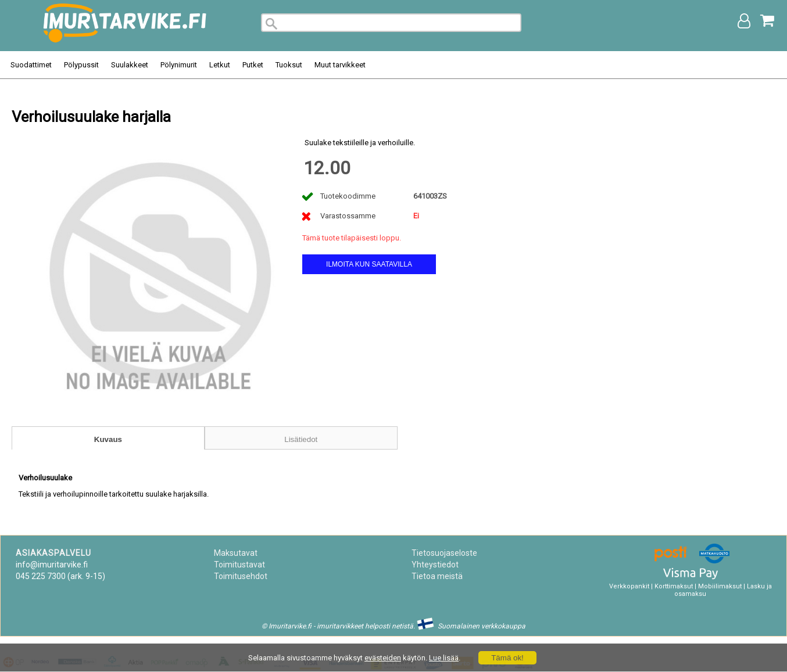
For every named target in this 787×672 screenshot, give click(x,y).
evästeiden (383, 658)
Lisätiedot (301, 439)
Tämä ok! (507, 658)
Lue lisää (444, 658)
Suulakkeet (130, 65)
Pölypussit (81, 65)
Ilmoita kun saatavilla (369, 264)
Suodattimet (31, 65)
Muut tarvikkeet (340, 65)
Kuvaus (108, 439)
